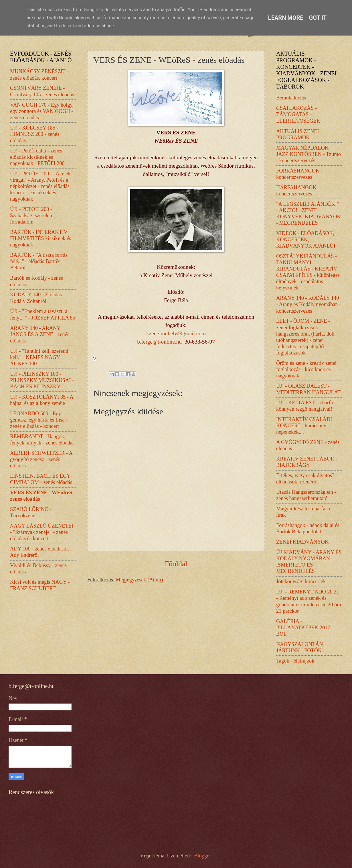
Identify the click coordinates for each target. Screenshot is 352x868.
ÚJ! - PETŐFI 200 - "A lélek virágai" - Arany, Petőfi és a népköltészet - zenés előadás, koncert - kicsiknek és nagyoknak (40, 186)
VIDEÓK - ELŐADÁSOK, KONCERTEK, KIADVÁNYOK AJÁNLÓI (306, 240)
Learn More (286, 18)
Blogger (202, 856)
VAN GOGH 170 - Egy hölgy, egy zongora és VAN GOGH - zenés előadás (42, 111)
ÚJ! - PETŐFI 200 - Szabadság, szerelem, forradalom (32, 215)
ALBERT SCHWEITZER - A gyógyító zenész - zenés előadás (41, 459)
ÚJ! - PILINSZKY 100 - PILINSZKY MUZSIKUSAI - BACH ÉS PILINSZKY (42, 380)
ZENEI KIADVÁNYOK (302, 542)
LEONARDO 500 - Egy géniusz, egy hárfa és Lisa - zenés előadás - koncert (39, 420)
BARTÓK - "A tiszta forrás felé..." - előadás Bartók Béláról (39, 261)
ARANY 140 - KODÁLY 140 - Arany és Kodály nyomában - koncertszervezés (309, 304)
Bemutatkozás (291, 98)
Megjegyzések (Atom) (140, 580)
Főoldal (176, 564)
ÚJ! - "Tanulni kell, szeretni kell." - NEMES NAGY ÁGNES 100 (39, 357)
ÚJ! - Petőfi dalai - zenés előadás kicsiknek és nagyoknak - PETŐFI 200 (37, 157)
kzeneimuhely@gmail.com (176, 333)
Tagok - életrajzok (295, 661)
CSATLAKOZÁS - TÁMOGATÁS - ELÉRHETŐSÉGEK (298, 114)
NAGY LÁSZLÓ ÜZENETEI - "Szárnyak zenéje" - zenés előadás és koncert (42, 532)
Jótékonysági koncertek (301, 581)
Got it (318, 18)
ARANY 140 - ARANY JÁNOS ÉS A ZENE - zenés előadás (40, 334)
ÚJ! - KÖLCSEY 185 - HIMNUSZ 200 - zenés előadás (35, 134)
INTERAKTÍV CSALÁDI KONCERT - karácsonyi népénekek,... (304, 426)
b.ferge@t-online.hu (159, 342)
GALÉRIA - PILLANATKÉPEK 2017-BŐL (304, 628)
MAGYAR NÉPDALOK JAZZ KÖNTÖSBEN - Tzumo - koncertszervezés (309, 154)
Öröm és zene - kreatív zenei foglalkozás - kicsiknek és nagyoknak (306, 369)
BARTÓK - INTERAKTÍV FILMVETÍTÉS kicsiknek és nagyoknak (41, 238)
